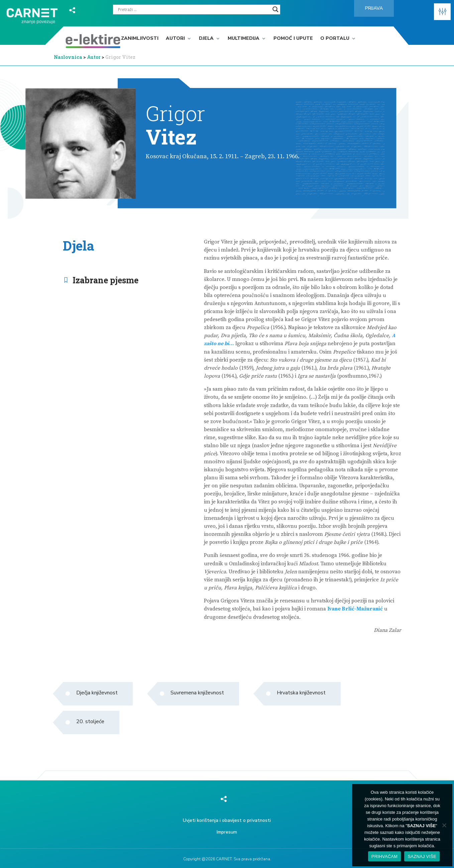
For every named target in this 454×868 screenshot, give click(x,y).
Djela (206, 39)
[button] (442, 12)
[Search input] (194, 9)
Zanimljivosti (140, 39)
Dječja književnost (97, 693)
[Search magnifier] (275, 9)
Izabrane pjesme (105, 280)
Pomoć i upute (293, 39)
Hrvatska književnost (301, 693)
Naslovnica (68, 57)
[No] (444, 825)
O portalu (335, 39)
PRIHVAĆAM (385, 856)
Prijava (374, 8)
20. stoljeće (90, 721)
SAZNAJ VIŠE (422, 856)
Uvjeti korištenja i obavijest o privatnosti (227, 820)
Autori (175, 39)
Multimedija (244, 39)
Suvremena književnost (197, 693)
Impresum (227, 832)
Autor (94, 57)
